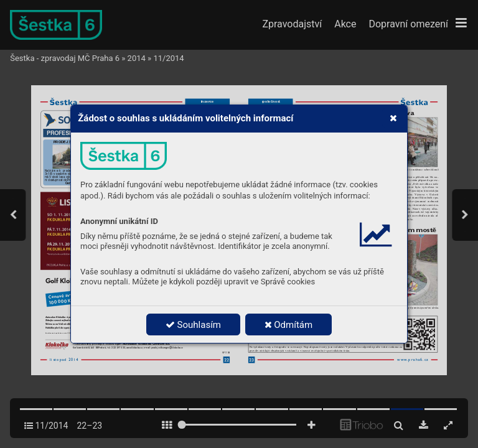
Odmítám (289, 325)
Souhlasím (193, 325)
